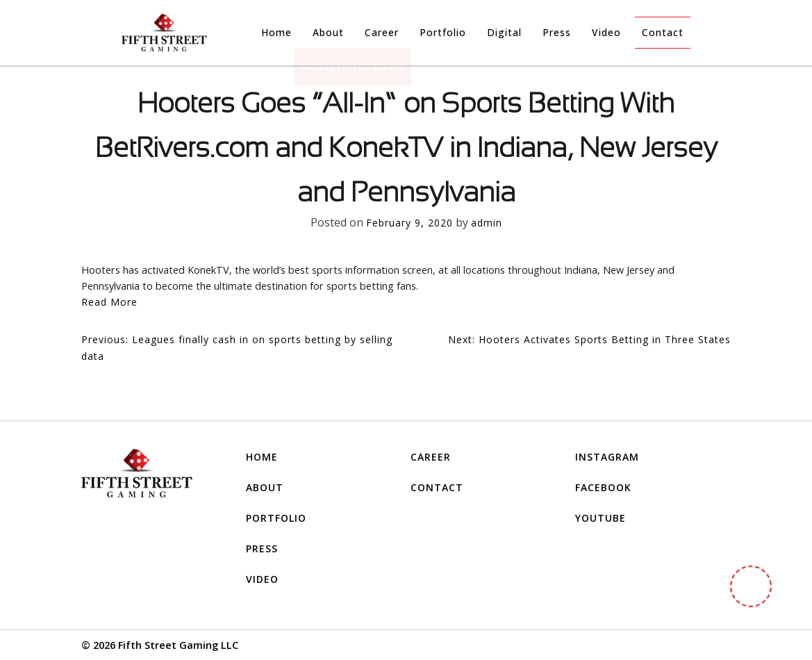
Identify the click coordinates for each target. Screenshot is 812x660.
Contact (663, 32)
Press (557, 32)
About (328, 32)
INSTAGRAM (607, 457)
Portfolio (443, 32)
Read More (109, 302)
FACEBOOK (603, 487)
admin (487, 223)
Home (276, 32)
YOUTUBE (600, 518)
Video (606, 32)
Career (382, 32)
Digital (504, 32)
